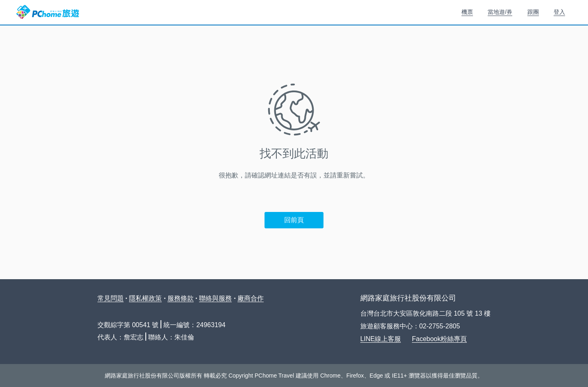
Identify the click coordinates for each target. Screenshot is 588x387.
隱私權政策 (145, 298)
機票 (467, 12)
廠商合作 (251, 298)
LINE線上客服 (381, 339)
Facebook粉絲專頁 (439, 339)
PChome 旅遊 (48, 12)
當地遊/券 (500, 12)
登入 (559, 12)
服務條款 (181, 298)
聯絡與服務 (215, 298)
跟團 (533, 12)
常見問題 (111, 298)
